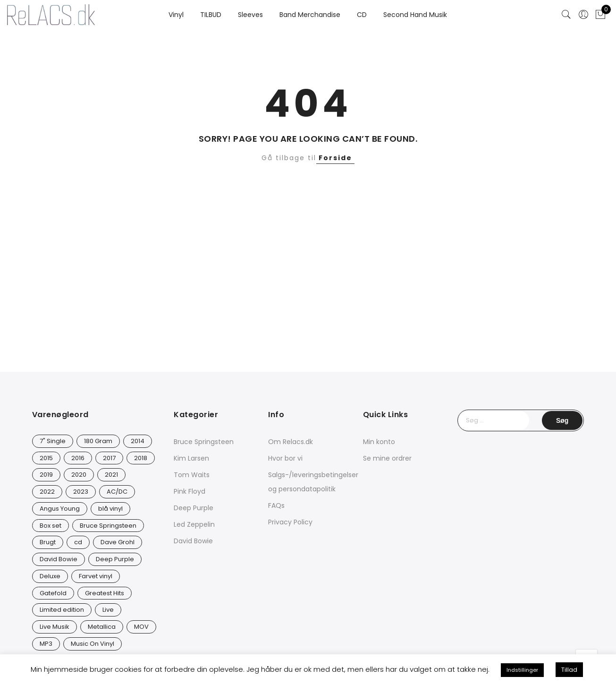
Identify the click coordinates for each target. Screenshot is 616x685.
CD (362, 15)
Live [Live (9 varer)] (108, 610)
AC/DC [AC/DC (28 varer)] (117, 492)
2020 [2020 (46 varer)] (79, 475)
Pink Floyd (190, 491)
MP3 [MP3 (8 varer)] (46, 644)
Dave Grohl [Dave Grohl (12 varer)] (118, 542)
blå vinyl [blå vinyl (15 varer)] (110, 509)
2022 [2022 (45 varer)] (47, 492)
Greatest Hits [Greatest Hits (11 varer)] (105, 593)
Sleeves (250, 15)
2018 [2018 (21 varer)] (141, 458)
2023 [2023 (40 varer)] (81, 492)
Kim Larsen (191, 458)
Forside (335, 158)
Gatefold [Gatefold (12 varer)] (53, 593)
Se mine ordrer (387, 458)
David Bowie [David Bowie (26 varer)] (59, 559)
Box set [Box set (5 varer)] (51, 526)
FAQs (276, 505)
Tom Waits (192, 475)
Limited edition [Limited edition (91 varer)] (62, 610)
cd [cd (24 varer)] (78, 542)
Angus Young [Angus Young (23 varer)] (60, 509)
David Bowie (193, 541)
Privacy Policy (290, 522)
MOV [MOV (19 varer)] (141, 627)
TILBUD (211, 15)
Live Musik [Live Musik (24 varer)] (55, 627)
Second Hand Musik (415, 15)
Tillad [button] (569, 670)
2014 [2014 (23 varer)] (138, 441)
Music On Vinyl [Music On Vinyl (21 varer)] (93, 644)
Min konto (379, 442)
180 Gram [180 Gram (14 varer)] (98, 441)
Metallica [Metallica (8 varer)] (102, 627)
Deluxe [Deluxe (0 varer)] (50, 576)
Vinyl (176, 15)
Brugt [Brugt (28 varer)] (48, 542)
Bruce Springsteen (204, 442)
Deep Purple (194, 508)
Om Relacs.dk (291, 442)
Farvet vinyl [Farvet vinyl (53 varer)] (96, 576)
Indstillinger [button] (522, 670)
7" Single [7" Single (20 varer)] (53, 441)
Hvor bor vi (285, 458)
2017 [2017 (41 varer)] (109, 458)
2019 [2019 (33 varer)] (46, 475)
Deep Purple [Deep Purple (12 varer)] (115, 559)
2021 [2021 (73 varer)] (111, 475)
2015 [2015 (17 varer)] (46, 458)
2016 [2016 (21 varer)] (78, 458)
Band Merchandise (310, 15)
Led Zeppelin (194, 524)
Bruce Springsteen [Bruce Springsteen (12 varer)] (108, 526)
